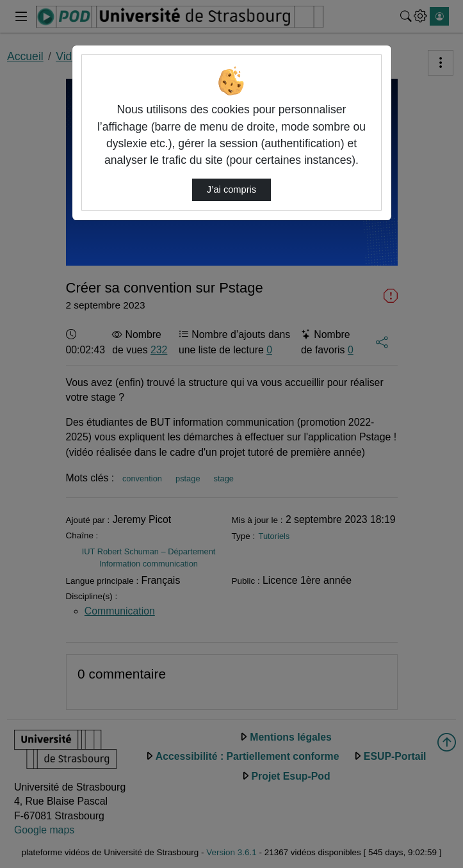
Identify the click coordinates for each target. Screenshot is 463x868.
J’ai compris (231, 189)
